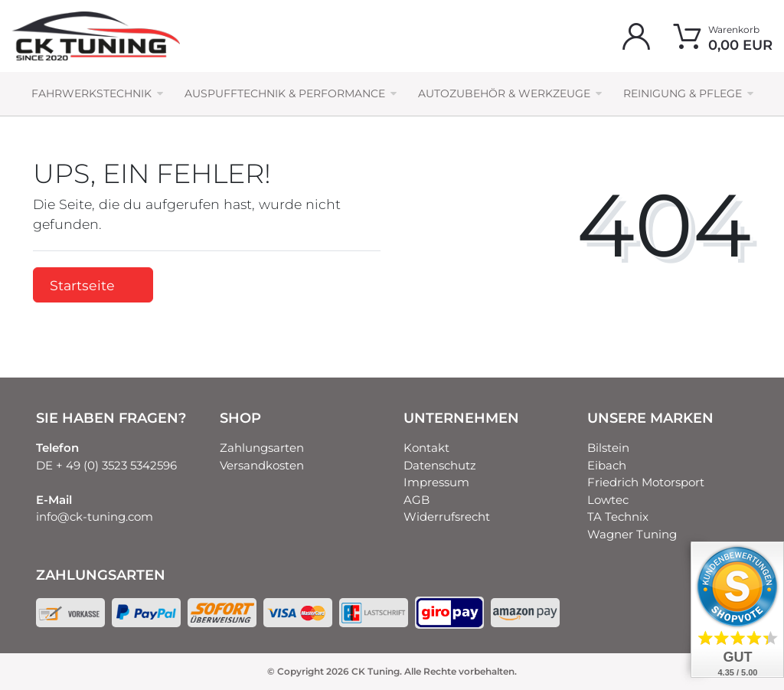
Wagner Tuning (632, 534)
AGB (416, 500)
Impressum (436, 482)
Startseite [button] (93, 285)
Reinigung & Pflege (683, 93)
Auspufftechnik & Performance (285, 93)
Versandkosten (262, 465)
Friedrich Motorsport (646, 482)
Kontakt (426, 448)
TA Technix (618, 517)
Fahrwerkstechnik (91, 93)
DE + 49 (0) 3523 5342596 (106, 465)
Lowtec (608, 500)
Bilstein (608, 448)
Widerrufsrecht (447, 517)
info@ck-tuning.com (95, 517)
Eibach (607, 465)
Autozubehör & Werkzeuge (504, 93)
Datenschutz (440, 465)
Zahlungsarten (262, 448)
